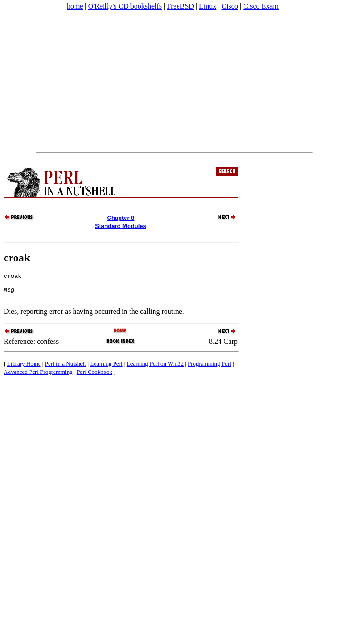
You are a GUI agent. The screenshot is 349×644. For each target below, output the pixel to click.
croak (17, 258)
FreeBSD (180, 6)
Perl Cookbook (95, 377)
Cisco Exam (261, 6)
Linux (208, 6)
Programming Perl (209, 369)
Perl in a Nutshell (66, 369)
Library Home (24, 369)
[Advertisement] (174, 81)
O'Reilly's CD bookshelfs (125, 6)
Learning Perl (106, 369)
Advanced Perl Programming (38, 377)
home (75, 6)
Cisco (229, 6)
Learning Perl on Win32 (155, 369)
